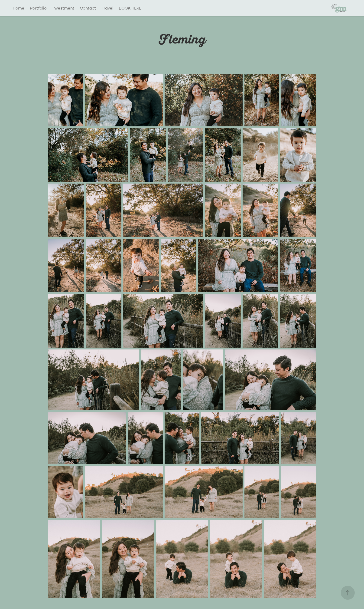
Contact (88, 8)
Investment (63, 8)
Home (19, 8)
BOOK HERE (130, 8)
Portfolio (38, 8)
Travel (107, 8)
